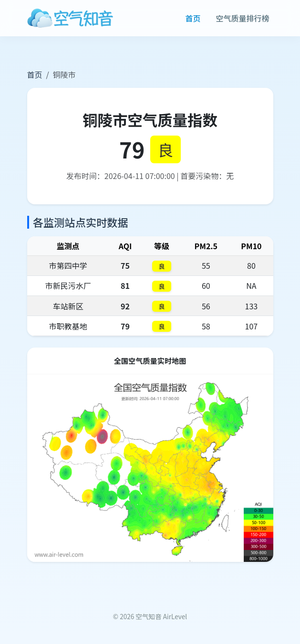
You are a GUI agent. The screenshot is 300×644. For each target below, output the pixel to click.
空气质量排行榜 (242, 18)
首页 (193, 18)
